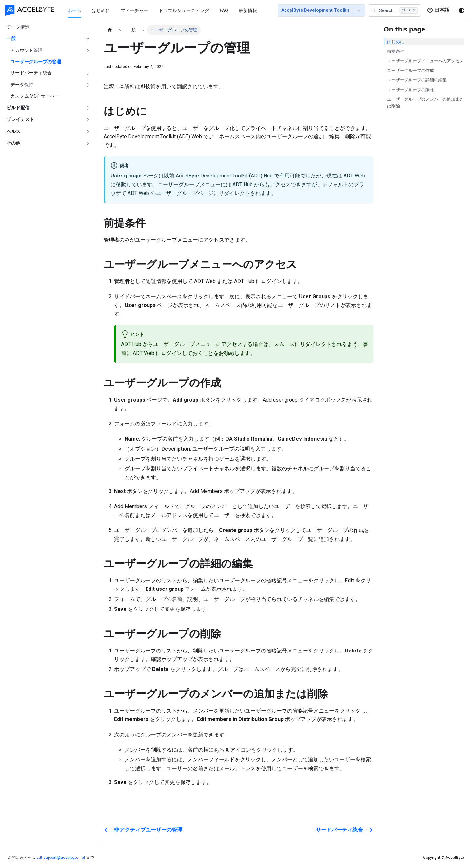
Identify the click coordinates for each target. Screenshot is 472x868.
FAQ (224, 10)
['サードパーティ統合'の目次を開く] (88, 73)
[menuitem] (74, 10)
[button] (394, 10)
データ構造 (18, 27)
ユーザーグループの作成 (411, 70)
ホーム (74, 10)
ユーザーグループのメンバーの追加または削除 (425, 103)
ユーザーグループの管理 (36, 62)
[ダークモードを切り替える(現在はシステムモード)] (462, 10)
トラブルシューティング (184, 10)
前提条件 (396, 51)
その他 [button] (13, 143)
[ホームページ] (110, 30)
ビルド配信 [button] (18, 108)
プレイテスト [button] (20, 119)
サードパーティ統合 (31, 73)
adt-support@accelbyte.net (61, 858)
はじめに (101, 10)
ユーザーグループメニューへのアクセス (425, 61)
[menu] (165, 10)
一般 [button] (11, 38)
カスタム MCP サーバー (35, 96)
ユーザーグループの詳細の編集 (417, 80)
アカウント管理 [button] (27, 50)
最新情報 (248, 10)
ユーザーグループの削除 (411, 90)
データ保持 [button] (22, 85)
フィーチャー (134, 10)
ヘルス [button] (13, 131)
